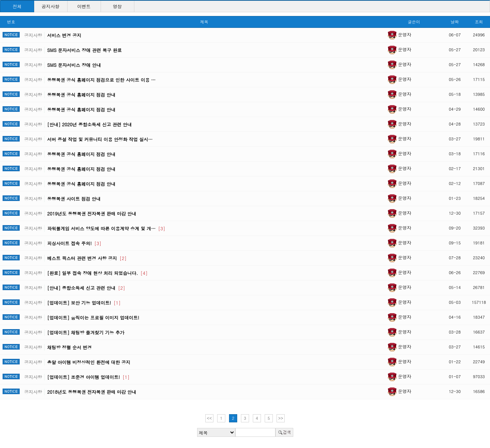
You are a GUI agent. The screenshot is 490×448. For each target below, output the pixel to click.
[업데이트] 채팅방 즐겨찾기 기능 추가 (86, 332)
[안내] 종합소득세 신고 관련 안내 (86, 288)
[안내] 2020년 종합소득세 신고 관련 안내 (89, 124)
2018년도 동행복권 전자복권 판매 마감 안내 (92, 392)
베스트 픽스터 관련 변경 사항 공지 (87, 258)
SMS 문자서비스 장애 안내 (74, 65)
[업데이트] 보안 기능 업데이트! (84, 303)
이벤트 (84, 6)
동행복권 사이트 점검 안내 (74, 199)
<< (209, 418)
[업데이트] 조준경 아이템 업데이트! (88, 377)
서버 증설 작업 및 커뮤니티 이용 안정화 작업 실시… (100, 139)
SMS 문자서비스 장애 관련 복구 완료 (84, 50)
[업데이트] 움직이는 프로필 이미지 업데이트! (93, 317)
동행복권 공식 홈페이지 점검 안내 (81, 95)
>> (281, 418)
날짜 (455, 22)
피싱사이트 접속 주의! (74, 243)
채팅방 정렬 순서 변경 (69, 347)
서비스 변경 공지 (64, 35)
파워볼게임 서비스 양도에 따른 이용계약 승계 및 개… (106, 228)
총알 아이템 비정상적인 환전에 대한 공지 (89, 362)
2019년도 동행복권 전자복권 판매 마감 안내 (92, 213)
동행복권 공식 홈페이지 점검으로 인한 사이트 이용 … (101, 80)
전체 (17, 6)
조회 (479, 22)
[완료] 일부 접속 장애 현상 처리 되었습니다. (97, 273)
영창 (117, 6)
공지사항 (50, 6)
